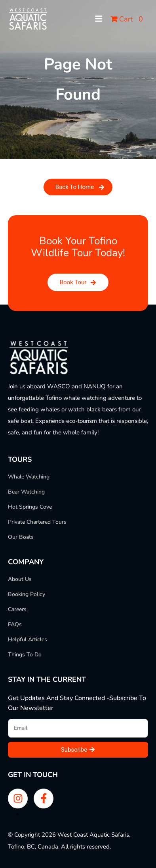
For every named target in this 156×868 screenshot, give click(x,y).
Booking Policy (27, 594)
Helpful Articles (28, 640)
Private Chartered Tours (37, 522)
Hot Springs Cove (30, 507)
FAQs (15, 625)
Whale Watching (29, 477)
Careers (17, 610)
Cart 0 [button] (127, 19)
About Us (20, 579)
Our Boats (21, 537)
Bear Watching (26, 492)
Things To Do (25, 655)
